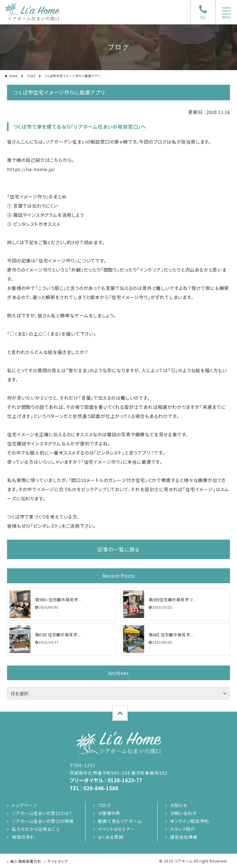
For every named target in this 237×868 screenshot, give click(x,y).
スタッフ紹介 (183, 829)
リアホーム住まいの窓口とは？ (42, 813)
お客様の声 (109, 813)
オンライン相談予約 (190, 821)
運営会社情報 (184, 837)
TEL (203, 18)
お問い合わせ (184, 813)
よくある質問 (111, 837)
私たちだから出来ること (36, 829)
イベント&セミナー (117, 829)
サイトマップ (58, 861)
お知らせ (179, 805)
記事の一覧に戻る (119, 549)
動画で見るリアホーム (120, 821)
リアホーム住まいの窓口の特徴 (43, 821)
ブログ (31, 76)
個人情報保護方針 (26, 861)
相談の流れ (23, 837)
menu (226, 17)
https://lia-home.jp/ (31, 169)
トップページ (25, 805)
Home (14, 76)
